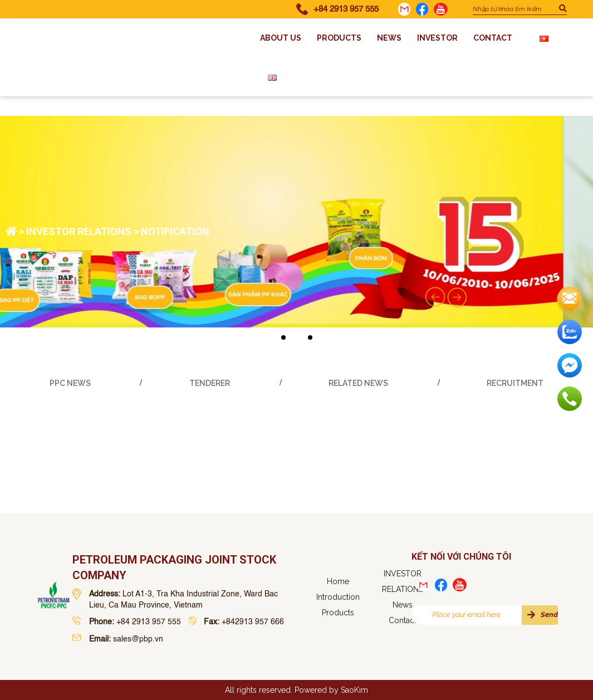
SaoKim (354, 690)
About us (281, 38)
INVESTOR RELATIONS (79, 231)
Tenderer (210, 383)
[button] (283, 337)
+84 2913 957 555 (346, 9)
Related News (358, 383)
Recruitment (515, 383)
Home (338, 581)
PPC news (70, 383)
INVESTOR (437, 38)
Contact (493, 38)
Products (339, 38)
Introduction (338, 597)
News (389, 38)
